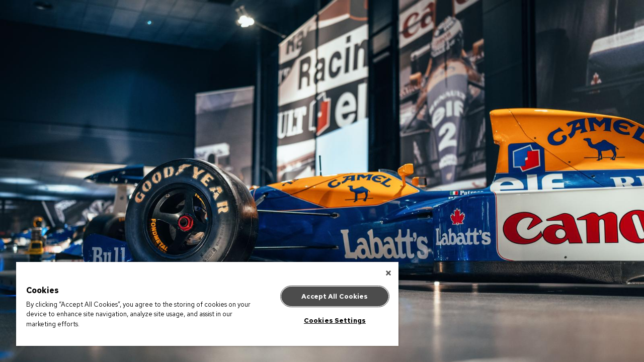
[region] (203, 304)
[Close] (379, 273)
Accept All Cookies (327, 296)
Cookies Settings (327, 321)
